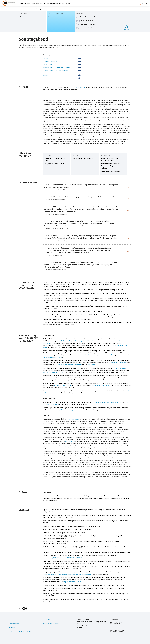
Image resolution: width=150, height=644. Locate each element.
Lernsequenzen (48, 64)
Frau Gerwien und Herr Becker (100, 385)
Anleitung (12, 627)
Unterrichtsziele (37, 3)
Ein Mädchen (122, 355)
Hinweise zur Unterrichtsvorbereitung (56, 67)
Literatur (46, 78)
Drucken (127, 28)
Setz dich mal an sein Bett (89, 355)
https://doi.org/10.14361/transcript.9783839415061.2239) (63, 558)
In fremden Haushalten (108, 355)
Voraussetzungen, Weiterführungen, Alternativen (56, 71)
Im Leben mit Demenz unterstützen (70, 365)
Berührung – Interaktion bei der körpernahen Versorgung (94, 341)
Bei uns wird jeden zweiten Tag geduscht (107, 402)
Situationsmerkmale (50, 61)
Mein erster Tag (67, 341)
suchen (142, 3)
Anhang (45, 75)
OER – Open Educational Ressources (20, 631)
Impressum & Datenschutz (51, 624)
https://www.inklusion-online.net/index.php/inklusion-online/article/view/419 (68, 574)
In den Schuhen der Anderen (53, 357)
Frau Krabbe (92, 365)
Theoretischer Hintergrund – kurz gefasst (57, 3)
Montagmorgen (81, 87)
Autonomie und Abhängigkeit (118, 363)
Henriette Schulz (122, 368)
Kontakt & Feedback (49, 620)
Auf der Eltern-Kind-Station (63, 385)
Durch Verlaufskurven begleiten (53, 372)
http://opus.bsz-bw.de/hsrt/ (73, 582)
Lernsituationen (25, 3)
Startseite (21, 9)
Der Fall (45, 58)
